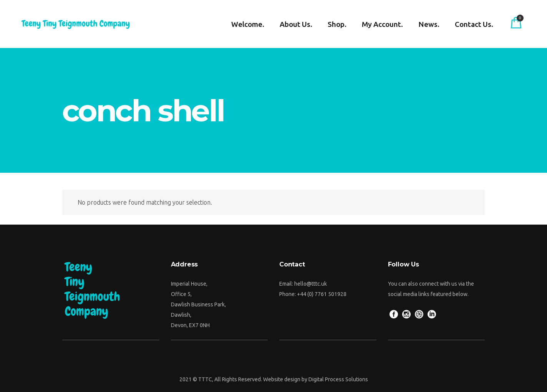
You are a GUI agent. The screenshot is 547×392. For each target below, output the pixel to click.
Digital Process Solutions (338, 379)
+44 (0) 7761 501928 (322, 294)
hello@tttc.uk (311, 284)
